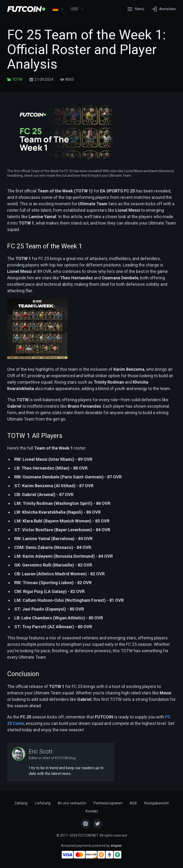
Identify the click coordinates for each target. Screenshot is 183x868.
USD (77, 9)
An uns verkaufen (72, 803)
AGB (133, 803)
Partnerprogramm (108, 803)
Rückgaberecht (156, 803)
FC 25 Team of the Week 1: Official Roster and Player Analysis (86, 49)
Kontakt (92, 811)
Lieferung (43, 803)
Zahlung (21, 803)
